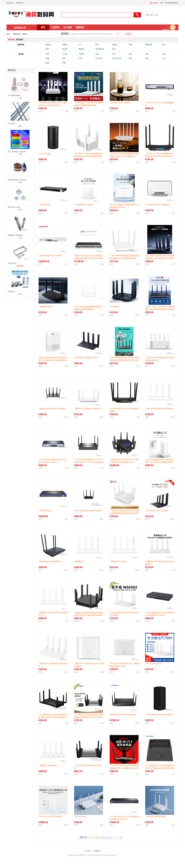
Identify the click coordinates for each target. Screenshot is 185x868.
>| (121, 838)
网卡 (97, 45)
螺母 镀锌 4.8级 (14, 207)
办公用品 (68, 27)
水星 (81, 58)
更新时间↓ (76, 34)
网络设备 (17, 34)
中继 (130, 45)
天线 (114, 49)
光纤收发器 (100, 49)
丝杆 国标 (11, 124)
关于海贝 (87, 851)
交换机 (115, 45)
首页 (43, 27)
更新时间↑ (85, 34)
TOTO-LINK (117, 58)
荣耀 (64, 63)
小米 (164, 58)
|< (91, 838)
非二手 (150, 15)
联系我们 (98, 851)
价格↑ (100, 34)
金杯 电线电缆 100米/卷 (17, 180)
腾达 (130, 58)
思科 (64, 58)
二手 (156, 15)
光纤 (164, 45)
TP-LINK (99, 58)
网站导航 (20, 3)
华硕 (97, 54)
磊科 (147, 54)
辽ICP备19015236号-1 (108, 855)
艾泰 (47, 54)
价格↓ (93, 34)
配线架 (81, 49)
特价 (111, 34)
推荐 (105, 34)
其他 (164, 54)
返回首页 (10, 3)
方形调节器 (12, 263)
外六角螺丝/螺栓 (14, 95)
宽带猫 (65, 45)
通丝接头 (11, 291)
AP (80, 45)
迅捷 (47, 63)
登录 (156, 3)
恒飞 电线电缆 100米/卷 (17, 152)
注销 (161, 3)
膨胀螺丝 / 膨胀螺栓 (15, 235)
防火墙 (65, 49)
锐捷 (47, 58)
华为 (114, 54)
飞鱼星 (81, 54)
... (115, 838)
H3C (130, 54)
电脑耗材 (80, 27)
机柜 (47, 49)
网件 (147, 58)
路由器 (25, 34)
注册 (151, 3)
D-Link (65, 54)
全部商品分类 (20, 28)
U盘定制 (55, 27)
